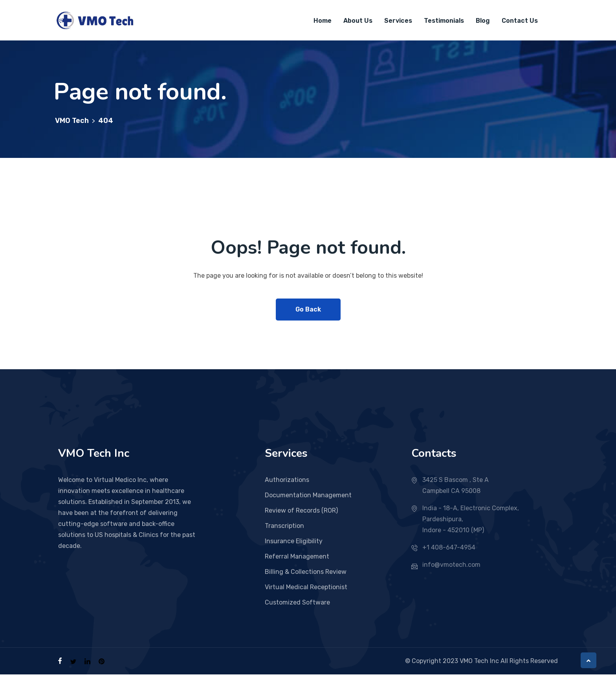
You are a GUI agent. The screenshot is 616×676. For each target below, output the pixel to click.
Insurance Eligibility (294, 543)
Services (398, 21)
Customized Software (297, 604)
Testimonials (444, 21)
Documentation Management (308, 497)
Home (323, 21)
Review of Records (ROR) (301, 512)
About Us (358, 21)
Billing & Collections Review (306, 573)
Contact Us (520, 21)
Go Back (308, 311)
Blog (483, 21)
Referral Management (297, 558)
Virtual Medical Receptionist (306, 589)
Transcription (284, 527)
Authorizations (287, 481)
